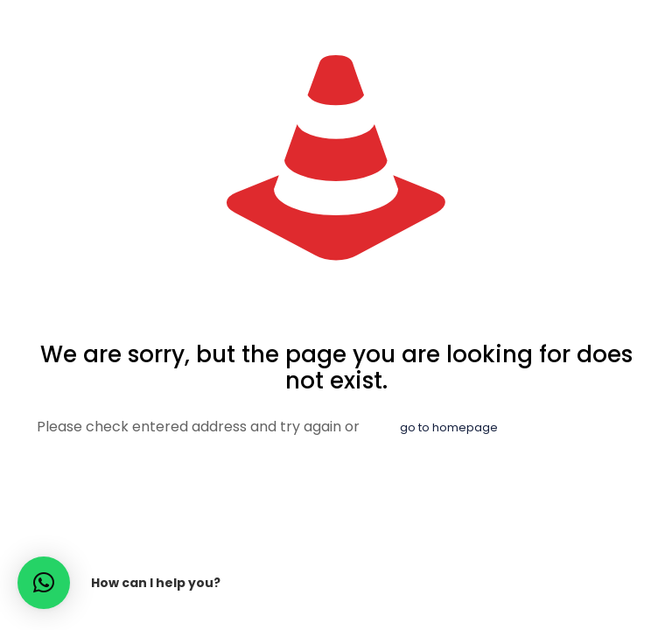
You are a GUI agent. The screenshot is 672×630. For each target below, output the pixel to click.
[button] (44, 583)
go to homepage (449, 427)
